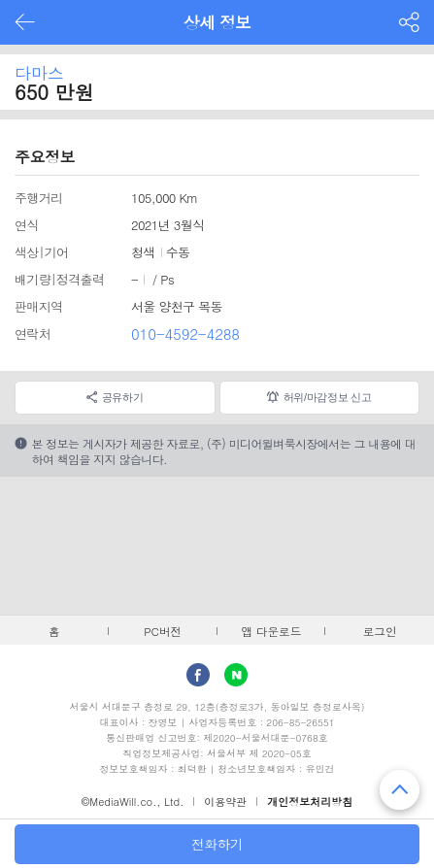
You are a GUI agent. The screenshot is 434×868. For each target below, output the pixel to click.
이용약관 (225, 801)
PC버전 (163, 631)
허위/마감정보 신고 (328, 397)
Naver (236, 675)
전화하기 (217, 844)
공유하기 (123, 397)
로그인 (380, 631)
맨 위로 (400, 790)
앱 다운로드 (271, 631)
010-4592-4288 (185, 334)
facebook (198, 675)
